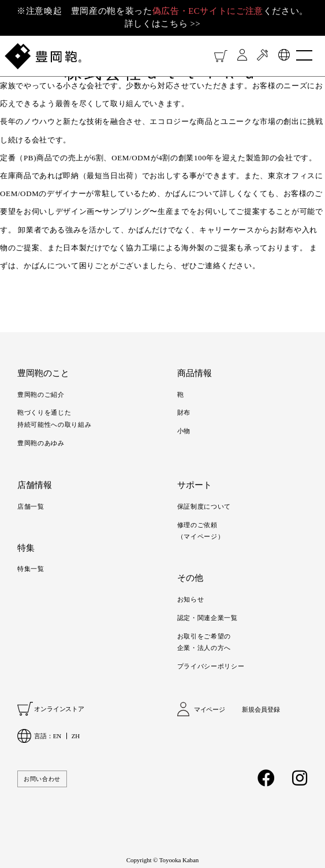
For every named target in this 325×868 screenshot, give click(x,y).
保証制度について (204, 506)
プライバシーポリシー (211, 666)
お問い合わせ (42, 779)
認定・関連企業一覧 (208, 618)
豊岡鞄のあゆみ (41, 443)
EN (57, 736)
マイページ (210, 709)
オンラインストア (59, 709)
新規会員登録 (261, 709)
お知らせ (191, 599)
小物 (184, 431)
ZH (76, 736)
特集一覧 (31, 569)
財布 (184, 412)
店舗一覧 (31, 506)
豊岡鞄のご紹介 (41, 394)
